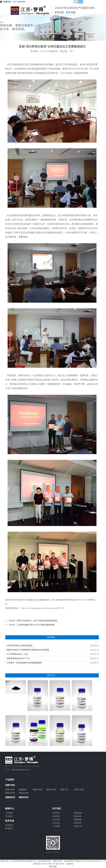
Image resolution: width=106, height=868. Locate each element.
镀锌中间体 (51, 790)
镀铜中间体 (10, 790)
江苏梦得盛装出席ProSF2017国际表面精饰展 (36, 625)
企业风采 (56, 820)
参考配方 (9, 828)
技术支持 (9, 825)
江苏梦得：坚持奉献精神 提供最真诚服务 (24, 663)
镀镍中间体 (38, 790)
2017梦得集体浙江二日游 (17, 654)
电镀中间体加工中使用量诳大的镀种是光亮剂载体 (28, 650)
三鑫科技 (70, 864)
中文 (81, 2)
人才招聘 (56, 826)
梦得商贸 (78, 820)
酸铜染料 (23, 790)
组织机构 (78, 816)
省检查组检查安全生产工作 (18, 658)
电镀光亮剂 (10, 793)
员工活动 (56, 823)
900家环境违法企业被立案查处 (20, 646)
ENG (76, 2)
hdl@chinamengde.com (20, 770)
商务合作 (78, 823)
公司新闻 (9, 813)
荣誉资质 (78, 813)
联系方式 (78, 826)
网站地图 (53, 867)
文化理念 (56, 816)
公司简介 (56, 813)
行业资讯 (9, 816)
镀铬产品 (64, 790)
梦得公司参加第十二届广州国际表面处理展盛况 (37, 621)
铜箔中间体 (79, 790)
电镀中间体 (46, 861)
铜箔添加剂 (24, 793)
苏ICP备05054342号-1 (94, 861)
